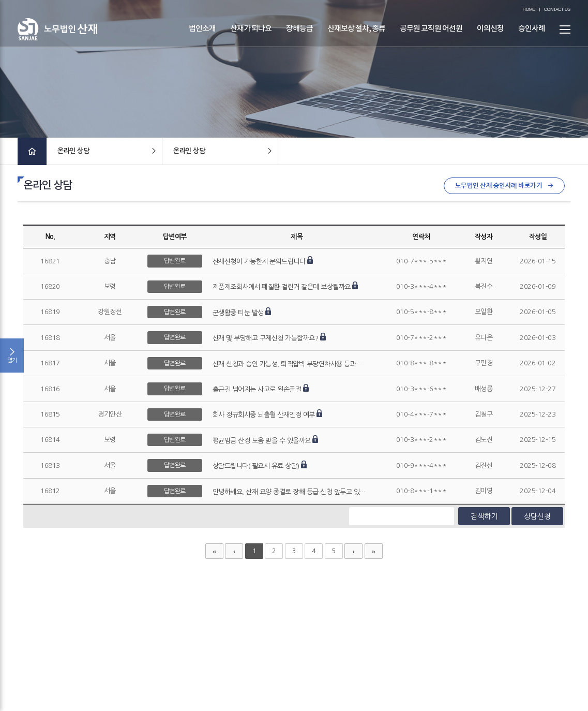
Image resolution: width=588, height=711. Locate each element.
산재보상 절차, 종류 (356, 35)
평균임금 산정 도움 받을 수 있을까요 (262, 441)
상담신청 (537, 517)
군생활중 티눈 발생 (238, 313)
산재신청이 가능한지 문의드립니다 (259, 262)
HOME (529, 10)
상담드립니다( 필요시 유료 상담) (256, 466)
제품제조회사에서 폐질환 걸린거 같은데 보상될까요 (282, 287)
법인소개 (202, 35)
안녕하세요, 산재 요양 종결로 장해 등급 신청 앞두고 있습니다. (297, 492)
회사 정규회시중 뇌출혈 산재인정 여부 (264, 415)
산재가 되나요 (251, 35)
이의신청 (490, 35)
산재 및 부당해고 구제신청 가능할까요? (266, 339)
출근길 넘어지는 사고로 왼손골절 (257, 390)
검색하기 (484, 517)
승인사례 (532, 35)
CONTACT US (557, 10)
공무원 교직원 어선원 (431, 35)
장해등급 (299, 35)
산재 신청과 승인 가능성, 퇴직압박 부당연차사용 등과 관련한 (294, 365)
